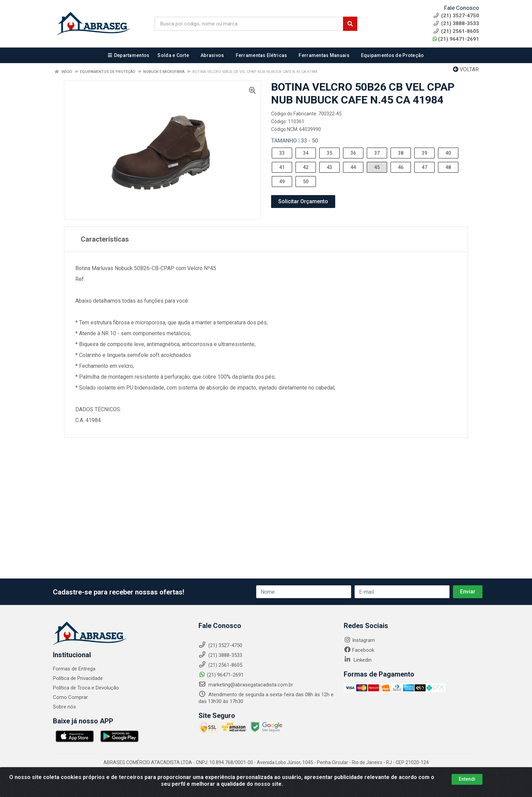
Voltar (466, 69)
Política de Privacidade (78, 678)
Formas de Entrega (74, 669)
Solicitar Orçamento (303, 201)
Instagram (359, 640)
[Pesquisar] (350, 24)
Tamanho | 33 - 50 (294, 141)
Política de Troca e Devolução (86, 688)
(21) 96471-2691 (456, 39)
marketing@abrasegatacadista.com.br (246, 685)
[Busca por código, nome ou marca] (249, 24)
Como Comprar (70, 697)
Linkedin (358, 660)
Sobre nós (64, 707)
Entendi (467, 779)
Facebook (359, 650)
